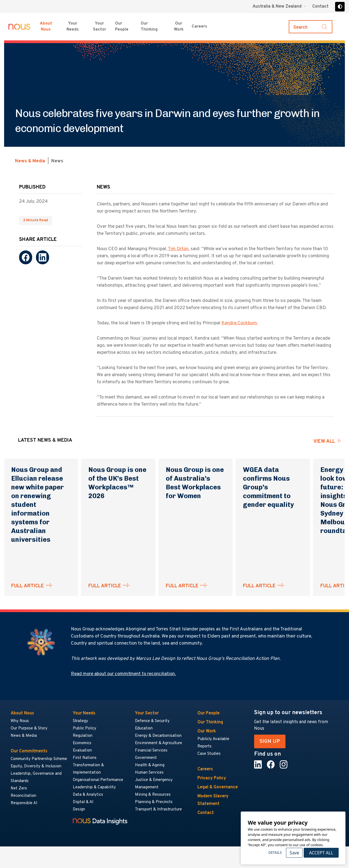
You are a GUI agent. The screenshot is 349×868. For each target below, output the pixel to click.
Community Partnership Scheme (39, 759)
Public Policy (85, 728)
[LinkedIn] (43, 257)
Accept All (321, 853)
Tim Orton (178, 249)
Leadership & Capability (94, 787)
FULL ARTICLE (28, 586)
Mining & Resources (153, 795)
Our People (122, 27)
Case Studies (209, 754)
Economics (82, 743)
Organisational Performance (98, 780)
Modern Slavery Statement (213, 800)
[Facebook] (26, 257)
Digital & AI (83, 802)
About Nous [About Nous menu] (46, 27)
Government (146, 758)
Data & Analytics (88, 795)
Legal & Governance (218, 787)
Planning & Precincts (154, 802)
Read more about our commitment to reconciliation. (123, 674)
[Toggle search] (311, 27)
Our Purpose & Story (29, 728)
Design (79, 809)
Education (144, 728)
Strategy (80, 721)
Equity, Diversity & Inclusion (36, 766)
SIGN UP (270, 741)
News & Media (30, 161)
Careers (205, 769)
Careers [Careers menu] (199, 27)
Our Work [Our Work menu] (179, 27)
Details (275, 852)
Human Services (149, 773)
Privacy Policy (212, 778)
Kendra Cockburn (239, 323)
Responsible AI (24, 803)
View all (324, 442)
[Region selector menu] (279, 7)
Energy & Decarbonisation (158, 736)
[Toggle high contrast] (340, 7)
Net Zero (19, 788)
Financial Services (151, 751)
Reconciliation (23, 796)
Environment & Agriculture (159, 743)
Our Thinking (149, 27)
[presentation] (285, 441)
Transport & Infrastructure (158, 809)
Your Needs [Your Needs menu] (73, 27)
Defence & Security (152, 721)
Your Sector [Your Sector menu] (100, 27)
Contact (320, 7)
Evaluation (82, 751)
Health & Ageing (150, 765)
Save (294, 853)
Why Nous (20, 721)
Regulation (83, 736)
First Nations (85, 758)
